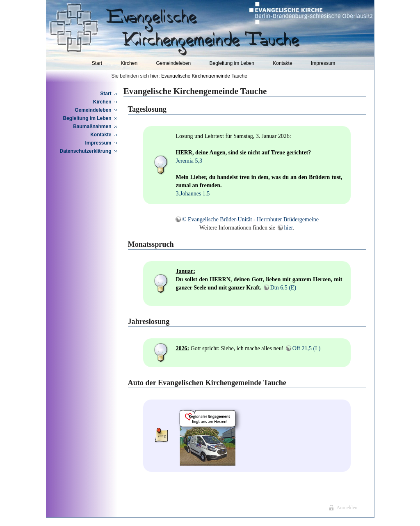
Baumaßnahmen (92, 126)
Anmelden (347, 508)
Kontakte (282, 63)
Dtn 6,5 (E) (283, 288)
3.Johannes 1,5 (193, 194)
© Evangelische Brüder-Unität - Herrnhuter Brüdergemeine (250, 219)
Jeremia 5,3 (189, 161)
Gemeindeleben (173, 63)
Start (97, 63)
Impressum (323, 63)
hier (289, 228)
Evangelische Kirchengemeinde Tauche (204, 76)
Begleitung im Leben (232, 63)
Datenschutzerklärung (86, 151)
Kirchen (129, 63)
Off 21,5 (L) (307, 348)
